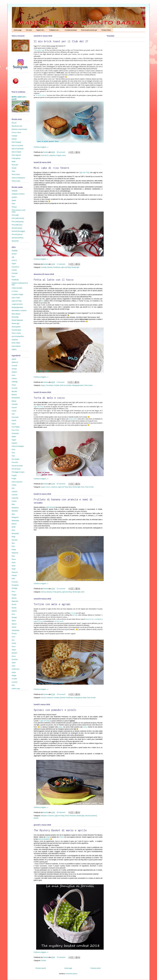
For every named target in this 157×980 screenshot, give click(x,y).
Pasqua (14, 207)
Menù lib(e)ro (16, 314)
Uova (64, 155)
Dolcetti (50, 267)
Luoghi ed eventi (17, 304)
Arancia (43, 592)
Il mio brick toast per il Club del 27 (61, 41)
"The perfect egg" (39, 50)
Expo (76, 615)
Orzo (13, 546)
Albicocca (15, 362)
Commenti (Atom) (71, 974)
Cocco (48, 487)
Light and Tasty (84, 173)
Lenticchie (15, 498)
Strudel (14, 168)
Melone (14, 524)
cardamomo (16, 669)
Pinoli (67, 816)
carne (85, 727)
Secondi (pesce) (17, 234)
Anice (13, 375)
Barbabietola (16, 398)
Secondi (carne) (17, 228)
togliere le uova (38, 621)
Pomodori (73, 816)
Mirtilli (14, 527)
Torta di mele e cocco (49, 398)
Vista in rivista (16, 333)
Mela (70, 487)
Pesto (14, 562)
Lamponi (14, 492)
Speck (14, 621)
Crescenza (15, 433)
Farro (13, 450)
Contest (43, 961)
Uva (13, 640)
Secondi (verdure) (91, 816)
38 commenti (61, 152)
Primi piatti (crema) (18, 218)
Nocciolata (15, 317)
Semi (83, 592)
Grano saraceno (17, 482)
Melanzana (15, 521)
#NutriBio (15, 251)
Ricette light (75, 267)
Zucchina (15, 659)
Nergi (13, 537)
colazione (52, 155)
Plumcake (15, 165)
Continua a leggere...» (41, 147)
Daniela (46, 152)
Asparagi (15, 382)
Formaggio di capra (18, 472)
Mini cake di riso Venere (51, 168)
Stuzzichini (15, 241)
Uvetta (14, 643)
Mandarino (15, 508)
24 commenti (61, 589)
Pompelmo (15, 585)
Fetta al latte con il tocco (54, 280)
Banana (49, 592)
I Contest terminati (71, 30)
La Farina (15, 291)
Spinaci (36, 818)
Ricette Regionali (17, 320)
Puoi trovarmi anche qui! (89, 30)
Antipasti (14, 191)
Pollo (13, 579)
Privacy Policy (106, 30)
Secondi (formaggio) (18, 231)
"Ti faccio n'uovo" (41, 95)
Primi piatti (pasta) (18, 222)
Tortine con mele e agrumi (52, 604)
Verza (14, 647)
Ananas (14, 369)
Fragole (59, 155)
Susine (14, 627)
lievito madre (16, 343)
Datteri (14, 437)
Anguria (14, 372)
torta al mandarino (44, 839)
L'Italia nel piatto (17, 288)
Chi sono (29, 30)
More (13, 530)
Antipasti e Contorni (47, 816)
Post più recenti (41, 968)
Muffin (14, 162)
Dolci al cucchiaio (66, 385)
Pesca (14, 559)
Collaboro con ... (55, 30)
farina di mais (90, 619)
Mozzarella (15, 533)
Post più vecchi (96, 968)
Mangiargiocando (78, 385)
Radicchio (15, 601)
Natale (14, 200)
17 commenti (61, 264)
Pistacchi (15, 572)
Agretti (14, 359)
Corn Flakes (16, 427)
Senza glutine (16, 327)
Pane (13, 204)
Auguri (43, 385)
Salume (14, 611)
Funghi (14, 479)
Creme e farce (16, 133)
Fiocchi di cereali (17, 466)
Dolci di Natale (16, 152)
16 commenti (61, 694)
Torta (83, 487)
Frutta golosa (57, 592)
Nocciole (14, 540)
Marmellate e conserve (19, 311)
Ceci (13, 414)
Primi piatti (15, 215)
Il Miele (14, 485)
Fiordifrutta (56, 267)
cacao (14, 663)
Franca (61, 837)
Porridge (14, 588)
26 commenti (61, 484)
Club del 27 (45, 155)
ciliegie (14, 676)
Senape (14, 617)
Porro (13, 592)
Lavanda (14, 495)
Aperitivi (14, 197)
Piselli (14, 569)
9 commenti (60, 382)
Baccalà (14, 391)
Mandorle (15, 511)
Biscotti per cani (17, 126)
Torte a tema (88, 385)
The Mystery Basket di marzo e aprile (60, 830)
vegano (14, 349)
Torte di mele (89, 487)
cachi (13, 666)
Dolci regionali (16, 155)
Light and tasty (51, 507)
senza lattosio (16, 346)
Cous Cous (15, 430)
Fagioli (14, 440)
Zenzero (14, 653)
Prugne (14, 595)
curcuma (14, 682)
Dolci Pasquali (16, 142)
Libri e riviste (16, 298)
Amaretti (14, 366)
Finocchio (15, 462)
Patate (14, 550)
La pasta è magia (17, 294)
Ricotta (14, 604)
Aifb (13, 257)
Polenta (14, 575)
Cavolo (14, 411)
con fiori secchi (58, 621)
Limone (14, 501)
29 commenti (61, 812)
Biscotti (14, 123)
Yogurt (14, 650)
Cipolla (14, 420)
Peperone (15, 553)
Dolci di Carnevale (18, 149)
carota (14, 672)
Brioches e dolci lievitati (19, 129)
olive (13, 685)
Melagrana (15, 517)
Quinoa (14, 598)
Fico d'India (15, 459)
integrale (98, 619)
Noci (13, 543)
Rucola (14, 608)
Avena (14, 385)
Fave (13, 453)
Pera (13, 556)
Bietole (14, 401)
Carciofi (14, 408)
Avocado (14, 388)
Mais (13, 504)
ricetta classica (73, 419)
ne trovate (73, 613)
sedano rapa (16, 689)
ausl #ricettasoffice (18, 336)
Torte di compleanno (18, 178)
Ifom (42, 301)
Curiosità (15, 273)
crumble (14, 679)
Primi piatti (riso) (17, 225)
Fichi (13, 456)
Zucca (14, 656)
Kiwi (13, 488)
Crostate (44, 267)
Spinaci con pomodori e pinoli (55, 710)
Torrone (14, 634)
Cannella (15, 404)
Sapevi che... (41, 30)
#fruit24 (14, 254)
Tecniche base (16, 330)
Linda (48, 837)
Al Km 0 (14, 260)
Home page (18, 30)
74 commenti (61, 957)
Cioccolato (49, 385)
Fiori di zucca (16, 469)
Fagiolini (14, 443)
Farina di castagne (18, 446)
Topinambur (16, 630)
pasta (60, 727)
